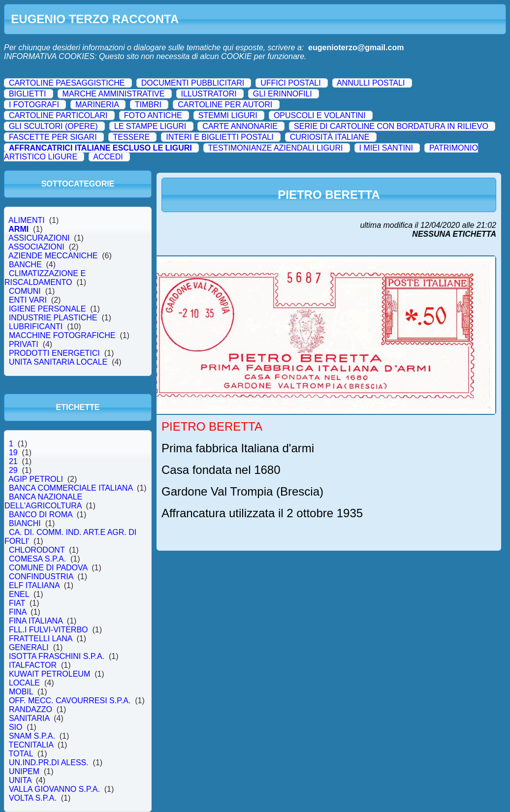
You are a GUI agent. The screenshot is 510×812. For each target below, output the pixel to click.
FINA (17, 612)
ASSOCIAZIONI (37, 247)
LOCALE (24, 683)
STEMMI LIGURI (228, 115)
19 (13, 453)
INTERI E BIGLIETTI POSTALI (220, 137)
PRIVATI (24, 344)
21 (13, 461)
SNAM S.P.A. (32, 736)
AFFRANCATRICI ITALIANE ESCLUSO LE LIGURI (100, 148)
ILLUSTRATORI (208, 94)
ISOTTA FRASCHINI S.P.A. (57, 656)
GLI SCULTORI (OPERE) (53, 126)
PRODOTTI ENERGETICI (54, 353)
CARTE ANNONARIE (240, 126)
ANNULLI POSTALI (371, 83)
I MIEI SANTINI (386, 148)
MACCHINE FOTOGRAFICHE (62, 335)
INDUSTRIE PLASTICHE (53, 318)
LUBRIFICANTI (36, 327)
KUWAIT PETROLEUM (49, 674)
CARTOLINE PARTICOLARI (58, 115)
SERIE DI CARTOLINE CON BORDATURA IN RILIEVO (391, 126)
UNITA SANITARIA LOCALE (58, 362)
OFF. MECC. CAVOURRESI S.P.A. (70, 701)
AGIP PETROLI (36, 479)
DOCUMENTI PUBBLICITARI (193, 83)
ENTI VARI (28, 300)
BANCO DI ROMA (41, 515)
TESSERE (131, 137)
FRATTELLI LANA (40, 639)
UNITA (20, 780)
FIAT (17, 603)
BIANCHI (25, 523)
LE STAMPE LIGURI (150, 126)
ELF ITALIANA (34, 585)
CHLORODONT (37, 550)
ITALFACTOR (33, 665)
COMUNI (25, 291)
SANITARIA (29, 718)
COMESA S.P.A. (37, 559)
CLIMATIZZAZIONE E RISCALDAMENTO (45, 278)
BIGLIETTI (28, 94)
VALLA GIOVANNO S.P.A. (54, 789)
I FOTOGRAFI (34, 105)
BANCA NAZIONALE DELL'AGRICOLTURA (45, 501)
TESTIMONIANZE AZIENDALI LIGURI (276, 148)
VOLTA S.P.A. (33, 798)
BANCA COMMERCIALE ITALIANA (71, 488)
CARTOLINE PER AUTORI (225, 105)
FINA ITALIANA (36, 621)
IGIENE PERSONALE (47, 309)
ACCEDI (108, 157)
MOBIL (21, 692)
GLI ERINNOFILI (283, 94)
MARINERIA (97, 105)
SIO (16, 727)
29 (13, 470)
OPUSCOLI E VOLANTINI (320, 115)
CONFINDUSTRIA (41, 577)
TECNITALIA (31, 745)
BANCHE (25, 265)
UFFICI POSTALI (290, 83)
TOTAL (21, 754)
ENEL (19, 594)
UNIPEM (24, 771)
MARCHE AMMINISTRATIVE (114, 94)
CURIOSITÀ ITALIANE (330, 137)
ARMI (19, 229)
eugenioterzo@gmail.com (356, 47)
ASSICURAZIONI (39, 238)
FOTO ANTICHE (153, 115)
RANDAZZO (31, 709)
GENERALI (29, 647)
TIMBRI (148, 105)
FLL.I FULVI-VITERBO (48, 630)
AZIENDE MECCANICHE (53, 256)
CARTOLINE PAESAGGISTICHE (67, 83)
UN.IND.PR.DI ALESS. (49, 763)
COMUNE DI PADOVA (48, 568)
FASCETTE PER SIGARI (53, 137)
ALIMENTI (27, 220)
